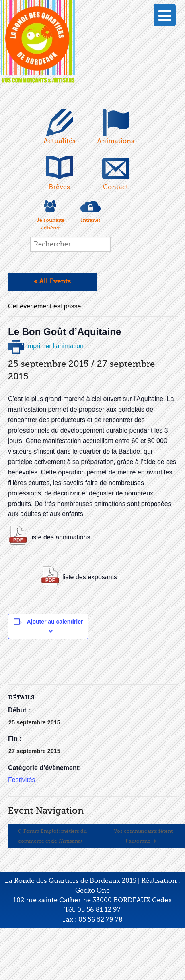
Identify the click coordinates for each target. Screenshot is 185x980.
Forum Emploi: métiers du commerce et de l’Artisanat (53, 836)
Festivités (22, 780)
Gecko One (92, 891)
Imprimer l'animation (46, 346)
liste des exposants (90, 577)
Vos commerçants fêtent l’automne (143, 836)
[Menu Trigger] (165, 15)
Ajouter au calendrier (55, 622)
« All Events (52, 281)
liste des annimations (60, 537)
